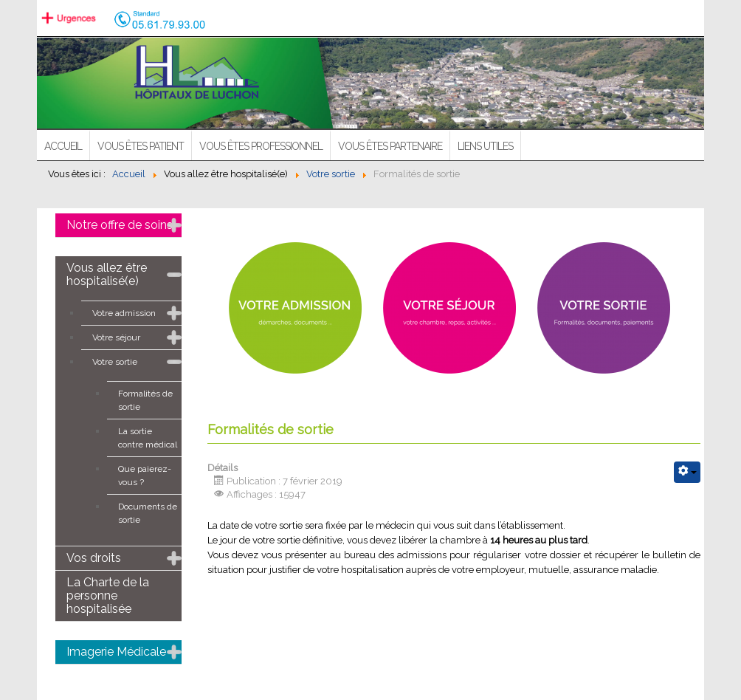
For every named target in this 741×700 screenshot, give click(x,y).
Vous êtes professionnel (261, 146)
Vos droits (94, 558)
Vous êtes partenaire (390, 146)
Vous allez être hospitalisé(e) (107, 274)
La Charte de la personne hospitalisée (108, 596)
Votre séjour (116, 337)
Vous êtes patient (141, 146)
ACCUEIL (63, 146)
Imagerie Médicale (116, 652)
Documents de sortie (148, 513)
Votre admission (124, 313)
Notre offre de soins (120, 225)
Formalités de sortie (145, 400)
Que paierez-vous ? (145, 476)
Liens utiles (485, 146)
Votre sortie (115, 362)
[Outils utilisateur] (687, 472)
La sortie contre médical (148, 438)
